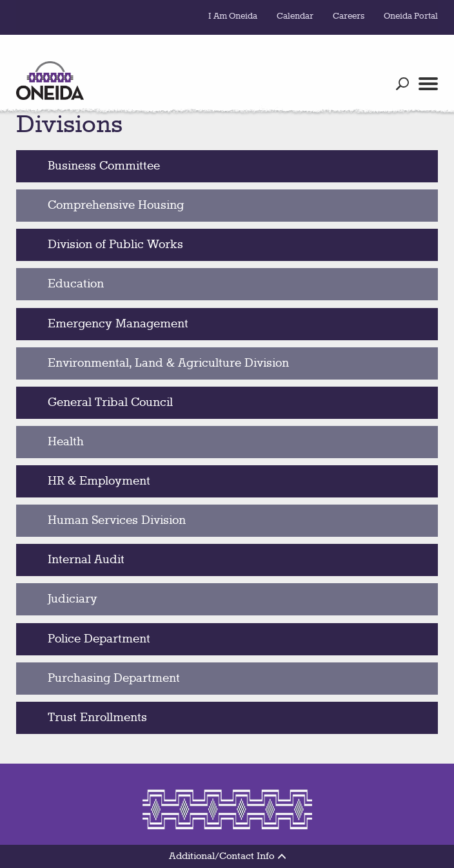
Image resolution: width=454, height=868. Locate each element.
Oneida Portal (411, 16)
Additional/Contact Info (227, 856)
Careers (349, 16)
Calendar (295, 16)
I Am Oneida (233, 16)
